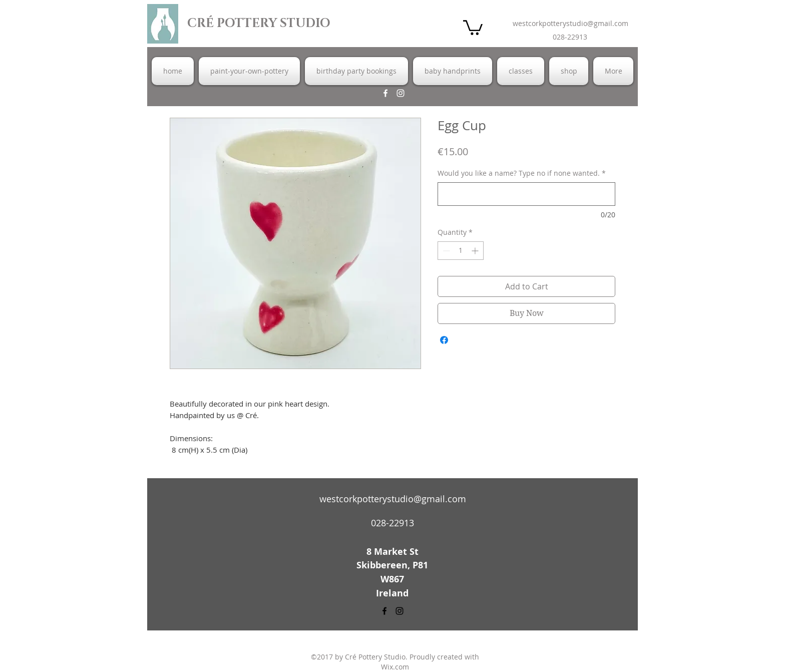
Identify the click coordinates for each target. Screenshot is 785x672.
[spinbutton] (461, 251)
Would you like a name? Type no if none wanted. (522, 173)
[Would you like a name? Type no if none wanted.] (526, 194)
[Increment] (476, 251)
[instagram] (401, 93)
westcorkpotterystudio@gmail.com (570, 23)
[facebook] (385, 93)
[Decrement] (445, 251)
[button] (473, 27)
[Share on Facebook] (444, 340)
